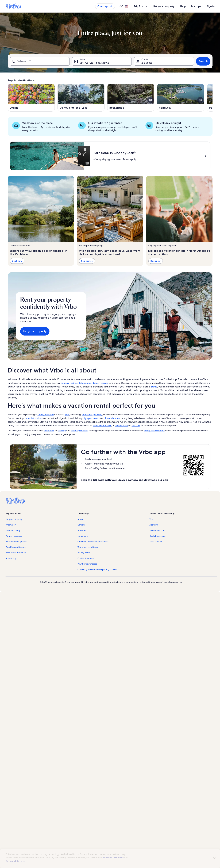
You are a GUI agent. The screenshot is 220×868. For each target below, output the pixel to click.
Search (203, 61)
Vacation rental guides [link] (16, 542)
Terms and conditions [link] (88, 547)
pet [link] (67, 414)
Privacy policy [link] (84, 553)
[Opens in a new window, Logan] (31, 98)
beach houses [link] (101, 383)
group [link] (154, 387)
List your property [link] (14, 519)
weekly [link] (62, 431)
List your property (164, 6)
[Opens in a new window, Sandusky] (181, 98)
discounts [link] (49, 431)
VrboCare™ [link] (11, 525)
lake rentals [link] (85, 383)
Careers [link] (81, 525)
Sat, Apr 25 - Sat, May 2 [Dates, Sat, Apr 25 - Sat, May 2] (94, 63)
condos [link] (65, 383)
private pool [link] (121, 425)
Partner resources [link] (14, 536)
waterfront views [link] (102, 425)
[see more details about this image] (150, 100)
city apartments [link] (91, 418)
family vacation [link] (46, 414)
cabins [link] (74, 383)
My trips (196, 6)
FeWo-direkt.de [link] (157, 530)
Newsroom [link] (83, 536)
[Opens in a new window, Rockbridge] (131, 98)
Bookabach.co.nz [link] (157, 536)
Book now (17, 261)
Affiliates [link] (82, 530)
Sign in (211, 6)
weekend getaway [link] (92, 414)
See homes (87, 261)
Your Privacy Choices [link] (87, 564)
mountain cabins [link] (34, 418)
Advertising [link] (11, 558)
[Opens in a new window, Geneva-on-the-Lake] (81, 98)
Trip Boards (141, 6)
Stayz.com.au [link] (156, 542)
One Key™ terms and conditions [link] (93, 542)
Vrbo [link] (152, 519)
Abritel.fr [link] (154, 525)
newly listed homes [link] (154, 431)
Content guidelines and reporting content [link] (97, 569)
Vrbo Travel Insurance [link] (16, 553)
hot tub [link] (136, 425)
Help (183, 6)
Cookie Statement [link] (86, 558)
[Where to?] (40, 61)
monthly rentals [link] (79, 431)
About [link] (80, 519)
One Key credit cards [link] (16, 547)
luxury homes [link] (112, 418)
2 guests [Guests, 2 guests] (147, 63)
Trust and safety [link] (13, 530)
